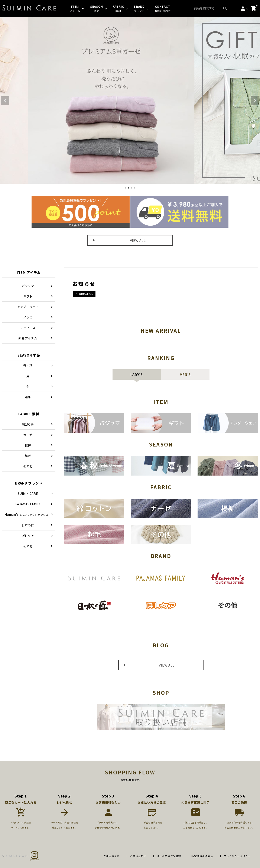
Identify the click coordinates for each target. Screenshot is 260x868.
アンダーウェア (28, 307)
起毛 (28, 456)
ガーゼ (28, 435)
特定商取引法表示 (202, 856)
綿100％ (28, 424)
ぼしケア (28, 536)
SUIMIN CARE (28, 493)
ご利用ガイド (111, 856)
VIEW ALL (138, 240)
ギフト (28, 296)
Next (255, 101)
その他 (28, 466)
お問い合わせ (138, 856)
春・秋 (28, 366)
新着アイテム (28, 338)
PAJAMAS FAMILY (28, 504)
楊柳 (28, 445)
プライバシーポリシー (237, 856)
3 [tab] (132, 188)
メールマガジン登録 (169, 856)
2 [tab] (129, 188)
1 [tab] (126, 188)
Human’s (28, 514)
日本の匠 (28, 525)
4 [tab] (135, 188)
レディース (28, 328)
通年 (28, 397)
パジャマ (28, 286)
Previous (5, 101)
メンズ (28, 317)
